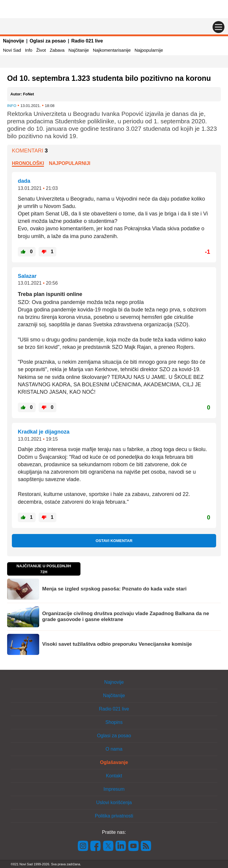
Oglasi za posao (48, 41)
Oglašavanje (114, 762)
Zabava (57, 50)
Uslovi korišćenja (114, 802)
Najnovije (14, 41)
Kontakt (114, 776)
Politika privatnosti (114, 816)
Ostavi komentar (114, 541)
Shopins (114, 722)
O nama (114, 749)
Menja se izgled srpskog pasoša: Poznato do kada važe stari (114, 589)
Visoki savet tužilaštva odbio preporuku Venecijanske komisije (117, 644)
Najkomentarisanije (112, 50)
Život (41, 50)
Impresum (114, 789)
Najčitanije (79, 50)
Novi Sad (12, 50)
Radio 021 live (87, 41)
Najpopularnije (149, 50)
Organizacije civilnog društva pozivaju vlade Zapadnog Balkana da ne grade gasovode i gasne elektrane (126, 616)
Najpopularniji (70, 163)
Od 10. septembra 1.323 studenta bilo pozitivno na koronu (109, 78)
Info (29, 50)
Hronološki (28, 163)
